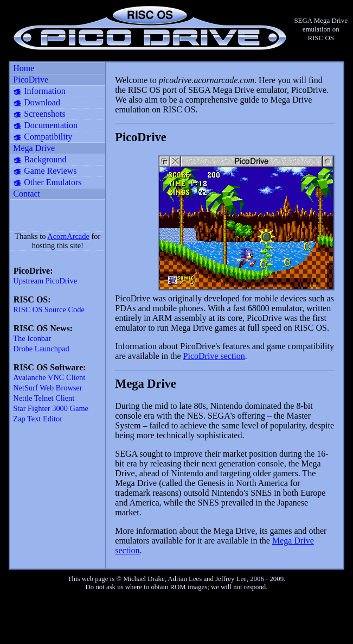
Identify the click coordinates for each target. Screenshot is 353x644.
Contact (27, 194)
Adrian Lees (185, 579)
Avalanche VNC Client (49, 377)
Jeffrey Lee (231, 579)
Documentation (51, 125)
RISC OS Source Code (49, 310)
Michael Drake (144, 579)
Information (44, 91)
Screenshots (44, 114)
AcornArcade (68, 236)
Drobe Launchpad (41, 349)
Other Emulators (53, 182)
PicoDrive (31, 80)
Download (42, 102)
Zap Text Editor (38, 419)
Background (45, 159)
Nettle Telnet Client (44, 398)
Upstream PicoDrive (45, 281)
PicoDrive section (214, 356)
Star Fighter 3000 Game (51, 408)
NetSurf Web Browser (47, 388)
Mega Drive (34, 148)
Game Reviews (50, 171)
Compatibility (48, 137)
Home (24, 68)
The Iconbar (32, 338)
